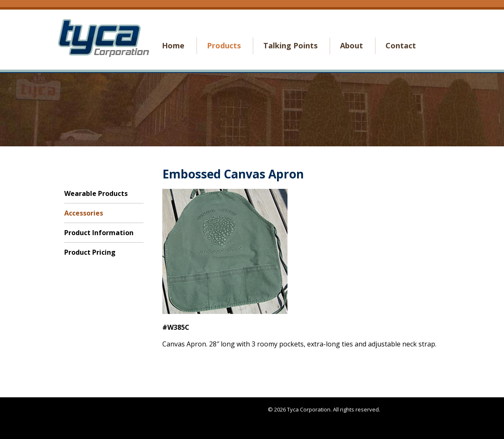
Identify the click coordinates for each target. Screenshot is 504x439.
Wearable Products (96, 193)
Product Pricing (90, 252)
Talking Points (290, 45)
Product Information (99, 233)
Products (224, 45)
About (352, 45)
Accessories (84, 213)
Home (173, 45)
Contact (401, 45)
